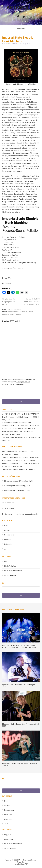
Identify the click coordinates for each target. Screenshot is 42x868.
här (36, 514)
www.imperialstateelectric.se (13, 268)
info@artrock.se (8, 508)
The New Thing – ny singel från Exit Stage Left (20, 438)
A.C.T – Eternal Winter (27, 461)
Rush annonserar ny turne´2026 (27, 458)
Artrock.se (21, 7)
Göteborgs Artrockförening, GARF (17, 486)
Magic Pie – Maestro (27, 469)
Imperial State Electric (16, 312)
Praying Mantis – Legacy (9, 302)
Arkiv (6, 549)
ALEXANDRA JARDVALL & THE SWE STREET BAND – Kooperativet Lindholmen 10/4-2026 (19, 646)
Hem (6, 525)
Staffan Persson (8, 452)
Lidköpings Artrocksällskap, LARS (17, 490)
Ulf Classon (15, 44)
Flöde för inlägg (10, 566)
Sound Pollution (15, 314)
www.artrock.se (8, 503)
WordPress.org (10, 575)
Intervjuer (8, 540)
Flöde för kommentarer (13, 571)
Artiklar (7, 530)
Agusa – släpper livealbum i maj (14, 429)
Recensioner (16, 309)
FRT (26, 864)
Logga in (8, 561)
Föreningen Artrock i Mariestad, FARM (19, 481)
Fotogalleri (8, 544)
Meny (22, 28)
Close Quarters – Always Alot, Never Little (32, 302)
